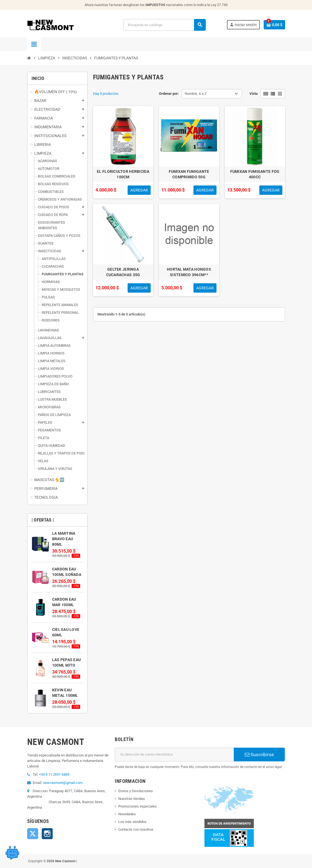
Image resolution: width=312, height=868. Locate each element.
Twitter (33, 834)
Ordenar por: (169, 94)
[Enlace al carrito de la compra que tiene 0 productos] (274, 25)
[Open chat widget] (12, 853)
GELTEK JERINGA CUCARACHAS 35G (123, 272)
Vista (254, 94)
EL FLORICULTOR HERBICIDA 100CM (123, 174)
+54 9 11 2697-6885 (54, 774)
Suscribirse (259, 755)
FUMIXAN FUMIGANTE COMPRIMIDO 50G (189, 174)
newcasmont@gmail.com (63, 783)
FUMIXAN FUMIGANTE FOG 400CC (255, 174)
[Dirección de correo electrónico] (174, 755)
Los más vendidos (132, 822)
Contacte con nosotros (136, 829)
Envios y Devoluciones (136, 791)
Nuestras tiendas (132, 799)
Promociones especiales (137, 806)
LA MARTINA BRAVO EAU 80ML (64, 539)
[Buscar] (165, 25)
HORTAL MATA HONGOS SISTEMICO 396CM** (189, 272)
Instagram (47, 834)
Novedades (127, 814)
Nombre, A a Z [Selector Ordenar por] (196, 94)
